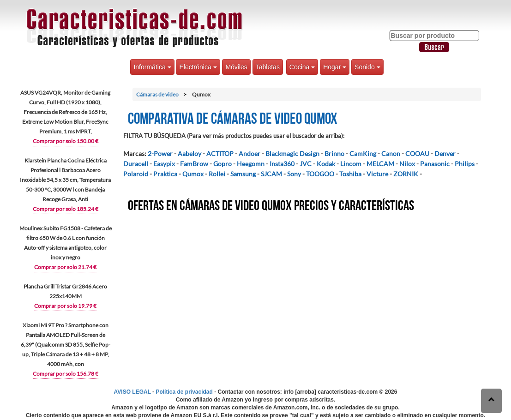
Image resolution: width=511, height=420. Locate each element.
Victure (377, 174)
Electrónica (198, 67)
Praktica (165, 174)
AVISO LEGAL (132, 392)
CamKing (363, 153)
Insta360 (282, 164)
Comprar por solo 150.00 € (66, 141)
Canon (391, 153)
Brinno (334, 153)
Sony (294, 174)
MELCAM (380, 164)
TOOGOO (320, 174)
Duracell (136, 164)
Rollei (217, 174)
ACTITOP (220, 153)
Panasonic (435, 164)
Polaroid (136, 174)
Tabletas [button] (268, 67)
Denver (445, 153)
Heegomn (251, 164)
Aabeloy (189, 153)
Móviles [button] (236, 67)
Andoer (249, 153)
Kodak (326, 164)
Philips (465, 164)
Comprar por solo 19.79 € (65, 306)
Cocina (302, 67)
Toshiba (350, 174)
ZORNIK (406, 174)
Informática (152, 67)
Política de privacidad (184, 392)
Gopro (222, 164)
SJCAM (271, 174)
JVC (306, 164)
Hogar (335, 67)
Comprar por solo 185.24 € (66, 209)
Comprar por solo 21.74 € (65, 267)
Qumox (193, 174)
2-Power (160, 153)
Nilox (407, 164)
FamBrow (194, 164)
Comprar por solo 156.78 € (66, 374)
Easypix (164, 164)
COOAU (417, 153)
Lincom (351, 164)
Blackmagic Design (292, 153)
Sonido (367, 67)
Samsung (243, 174)
